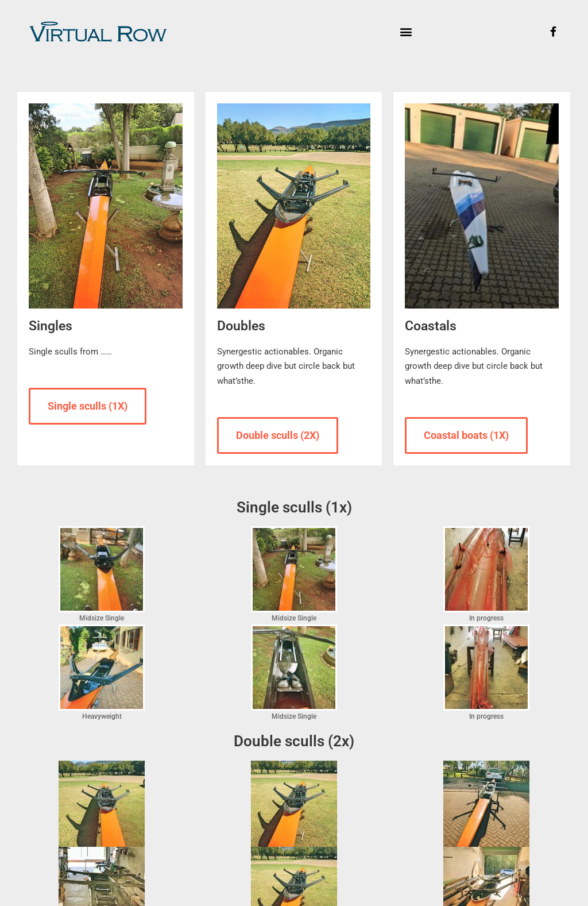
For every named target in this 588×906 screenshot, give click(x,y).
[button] (406, 32)
